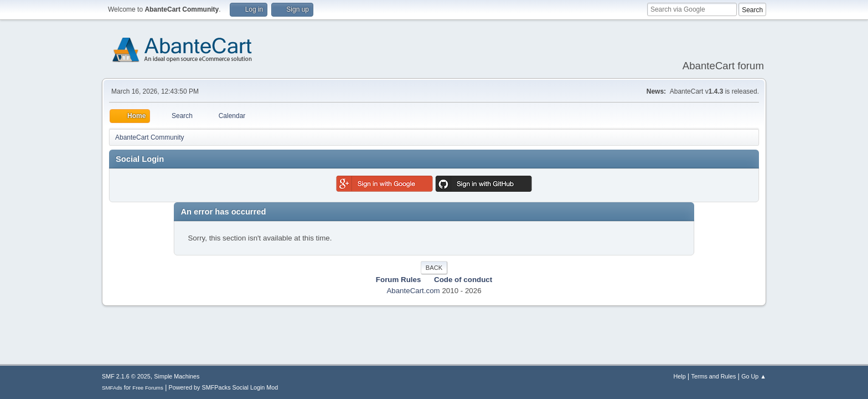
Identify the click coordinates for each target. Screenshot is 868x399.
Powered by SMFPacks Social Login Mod (224, 387)
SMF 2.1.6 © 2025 (126, 376)
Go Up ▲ (754, 376)
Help (680, 376)
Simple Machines (177, 376)
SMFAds (112, 388)
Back (434, 268)
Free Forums (148, 388)
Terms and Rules (714, 376)
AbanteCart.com (413, 291)
